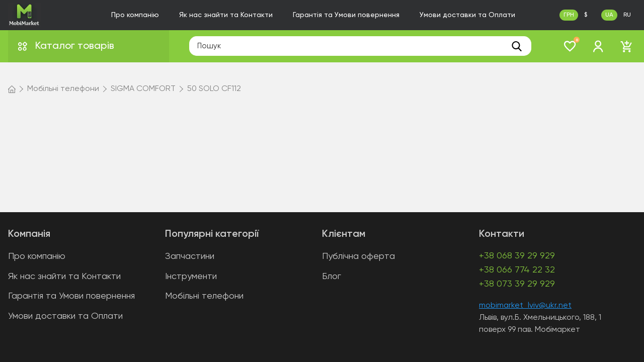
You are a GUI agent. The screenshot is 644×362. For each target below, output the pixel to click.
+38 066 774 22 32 (517, 270)
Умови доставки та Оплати (467, 15)
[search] (517, 46)
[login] (598, 46)
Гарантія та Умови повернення (346, 15)
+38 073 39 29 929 (517, 284)
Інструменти (191, 277)
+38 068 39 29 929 (517, 256)
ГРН (569, 15)
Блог (332, 277)
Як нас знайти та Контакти (226, 15)
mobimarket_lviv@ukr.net (525, 306)
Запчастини (190, 256)
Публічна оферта (358, 256)
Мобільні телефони (204, 296)
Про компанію (135, 15)
